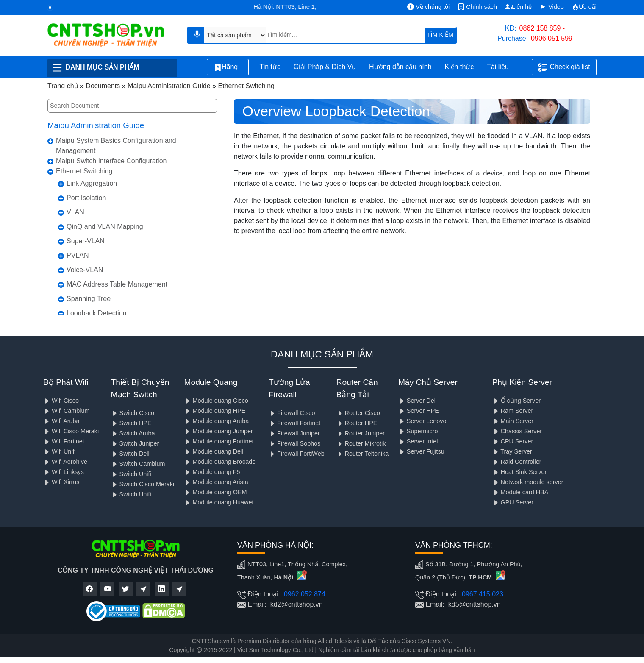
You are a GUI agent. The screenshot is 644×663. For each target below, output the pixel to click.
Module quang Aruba (216, 421)
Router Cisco (358, 413)
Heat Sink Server (520, 472)
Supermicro (418, 431)
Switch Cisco (133, 413)
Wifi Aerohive (65, 462)
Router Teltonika (363, 454)
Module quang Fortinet (219, 441)
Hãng (228, 67)
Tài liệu (502, 67)
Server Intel (418, 441)
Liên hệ (518, 7)
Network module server (528, 482)
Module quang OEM (215, 492)
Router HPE (357, 423)
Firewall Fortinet (294, 423)
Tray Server (512, 451)
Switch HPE (131, 423)
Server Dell (418, 401)
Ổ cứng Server (517, 401)
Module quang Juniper (218, 431)
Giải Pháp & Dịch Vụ (325, 67)
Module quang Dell (214, 451)
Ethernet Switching (84, 171)
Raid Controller (517, 462)
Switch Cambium (138, 464)
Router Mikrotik (361, 443)
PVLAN (78, 255)
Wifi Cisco (61, 401)
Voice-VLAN (85, 270)
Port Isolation (86, 198)
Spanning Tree (89, 299)
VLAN (75, 212)
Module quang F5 (212, 472)
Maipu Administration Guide (96, 125)
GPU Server (513, 502)
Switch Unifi (131, 474)
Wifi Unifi (60, 451)
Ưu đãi (584, 7)
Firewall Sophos (294, 443)
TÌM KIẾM (440, 35)
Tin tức (270, 67)
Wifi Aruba (61, 421)
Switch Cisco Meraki (143, 484)
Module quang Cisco (216, 401)
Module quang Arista (216, 482)
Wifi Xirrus (61, 482)
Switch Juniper (135, 443)
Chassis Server (517, 431)
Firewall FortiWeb (297, 454)
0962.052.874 (305, 594)
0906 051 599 (552, 38)
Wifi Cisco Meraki (71, 431)
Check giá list (564, 67)
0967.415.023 (483, 594)
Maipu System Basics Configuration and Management (116, 146)
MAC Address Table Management (117, 284)
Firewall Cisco (292, 413)
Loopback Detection (96, 313)
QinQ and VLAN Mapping (105, 227)
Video (552, 7)
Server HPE (419, 411)
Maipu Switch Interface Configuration (111, 161)
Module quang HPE (215, 411)
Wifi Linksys (64, 472)
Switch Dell (130, 454)
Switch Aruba (133, 433)
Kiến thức (459, 67)
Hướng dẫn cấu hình (400, 67)
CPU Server (513, 441)
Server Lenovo (422, 421)
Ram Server (513, 411)
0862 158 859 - (542, 28)
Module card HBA (520, 492)
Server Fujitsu (421, 451)
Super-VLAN (86, 241)
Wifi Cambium (67, 411)
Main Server (513, 421)
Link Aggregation (92, 183)
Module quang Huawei (218, 502)
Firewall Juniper (294, 433)
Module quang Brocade (220, 462)
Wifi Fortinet (64, 441)
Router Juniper (361, 433)
